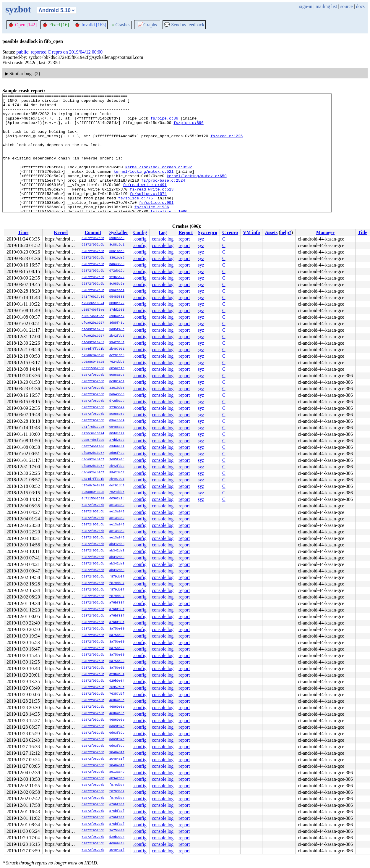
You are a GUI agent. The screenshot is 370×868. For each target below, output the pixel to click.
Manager (325, 232)
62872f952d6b (93, 238)
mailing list (326, 6)
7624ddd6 (117, 362)
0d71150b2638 (93, 369)
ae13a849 (117, 505)
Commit (93, 232)
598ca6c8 (117, 238)
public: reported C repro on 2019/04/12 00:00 (60, 52)
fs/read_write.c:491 (145, 203)
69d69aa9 (117, 317)
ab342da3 (117, 544)
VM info (251, 232)
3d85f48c (117, 323)
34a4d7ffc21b (93, 349)
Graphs (147, 25)
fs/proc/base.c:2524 (163, 198)
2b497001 (117, 349)
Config (140, 232)
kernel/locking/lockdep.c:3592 (158, 182)
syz (201, 239)
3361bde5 (117, 251)
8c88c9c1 (117, 245)
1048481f (117, 753)
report (184, 239)
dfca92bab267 (93, 323)
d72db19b (117, 271)
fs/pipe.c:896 (188, 129)
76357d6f (117, 688)
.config (140, 239)
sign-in (306, 6)
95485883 (117, 297)
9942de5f (117, 343)
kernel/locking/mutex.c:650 (197, 193)
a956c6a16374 (93, 304)
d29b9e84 (117, 675)
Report (186, 232)
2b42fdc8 (117, 336)
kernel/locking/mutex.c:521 (143, 187)
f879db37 (117, 577)
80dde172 (117, 304)
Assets (271, 232)
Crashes (121, 25)
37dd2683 (117, 310)
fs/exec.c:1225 (227, 145)
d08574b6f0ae (93, 310)
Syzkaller (119, 232)
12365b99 (117, 277)
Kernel (61, 232)
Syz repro (207, 232)
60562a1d (117, 369)
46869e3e (117, 701)
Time (23, 232)
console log (163, 239)
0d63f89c (117, 727)
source (347, 6)
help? (286, 232)
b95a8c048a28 (93, 356)
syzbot (18, 9)
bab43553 (117, 264)
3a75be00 (117, 629)
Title (363, 232)
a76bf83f (117, 603)
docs (360, 6)
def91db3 (117, 356)
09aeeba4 (117, 291)
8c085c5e (117, 284)
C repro (230, 232)
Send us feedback (184, 25)
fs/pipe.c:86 (164, 123)
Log (163, 232)
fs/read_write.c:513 (152, 209)
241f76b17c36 (93, 297)
